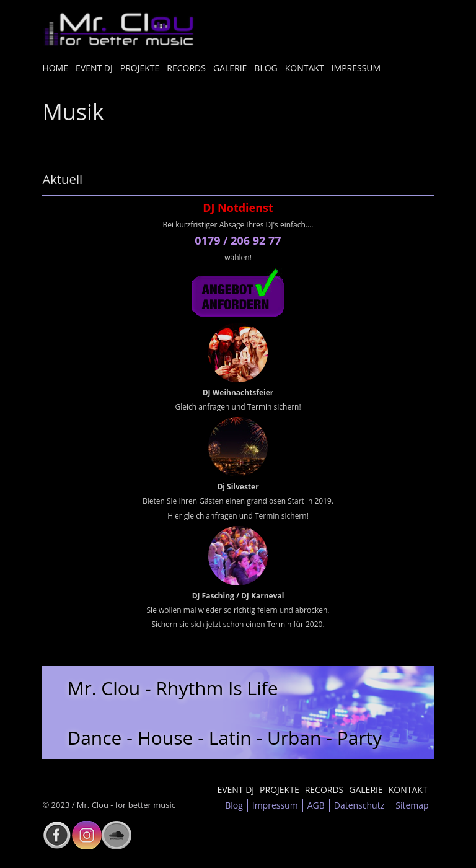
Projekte (140, 68)
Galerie (230, 68)
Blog (266, 68)
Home (55, 68)
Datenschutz (359, 805)
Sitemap (412, 805)
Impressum (356, 68)
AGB (316, 805)
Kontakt (305, 68)
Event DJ (94, 68)
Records (186, 68)
